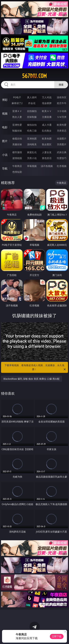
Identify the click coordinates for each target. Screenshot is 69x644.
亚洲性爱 (17, 125)
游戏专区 (62, 97)
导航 (5, 168)
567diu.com (34, 76)
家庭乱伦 (32, 152)
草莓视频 (32, 166)
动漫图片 (62, 139)
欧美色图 (47, 139)
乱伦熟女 (47, 131)
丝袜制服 (32, 117)
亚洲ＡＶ (17, 111)
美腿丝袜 (17, 144)
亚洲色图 (32, 139)
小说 (5, 155)
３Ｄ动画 (62, 111)
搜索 (61, 85)
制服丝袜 (17, 131)
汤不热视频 (47, 166)
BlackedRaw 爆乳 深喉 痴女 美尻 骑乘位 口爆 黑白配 (32, 379)
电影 (5, 127)
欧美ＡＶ (47, 111)
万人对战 (47, 97)
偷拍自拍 (32, 125)
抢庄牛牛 (62, 103)
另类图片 (62, 144)
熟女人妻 (17, 117)
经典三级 (32, 131)
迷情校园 (17, 158)
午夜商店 (17, 166)
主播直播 (47, 117)
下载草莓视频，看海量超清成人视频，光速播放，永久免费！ (35, 368)
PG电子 (17, 97)
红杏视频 (62, 166)
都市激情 (17, 152)
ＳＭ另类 (62, 117)
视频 (5, 114)
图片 (5, 141)
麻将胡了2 (17, 103)
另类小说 (32, 158)
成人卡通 (47, 125)
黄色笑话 (47, 158)
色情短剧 (17, 172)
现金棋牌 (47, 103)
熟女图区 (47, 144)
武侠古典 (62, 152)
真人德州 (32, 97)
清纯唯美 (32, 144)
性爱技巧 (62, 158)
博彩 (5, 100)
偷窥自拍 (17, 139)
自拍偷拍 (32, 111)
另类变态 (62, 131)
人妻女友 (47, 152)
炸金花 (32, 103)
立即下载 (57, 636)
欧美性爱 (62, 125)
